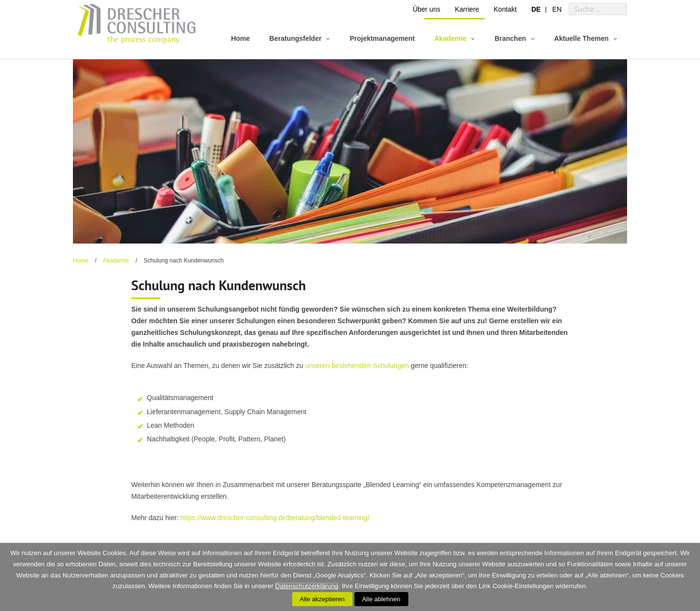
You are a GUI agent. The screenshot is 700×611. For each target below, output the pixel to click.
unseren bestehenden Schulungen (357, 366)
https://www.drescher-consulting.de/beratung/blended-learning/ (275, 518)
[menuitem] (536, 9)
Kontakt (505, 9)
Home (81, 261)
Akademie (116, 261)
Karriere (467, 9)
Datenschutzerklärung (307, 586)
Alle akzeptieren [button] (323, 599)
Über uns (427, 9)
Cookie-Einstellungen (523, 586)
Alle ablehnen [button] (381, 599)
